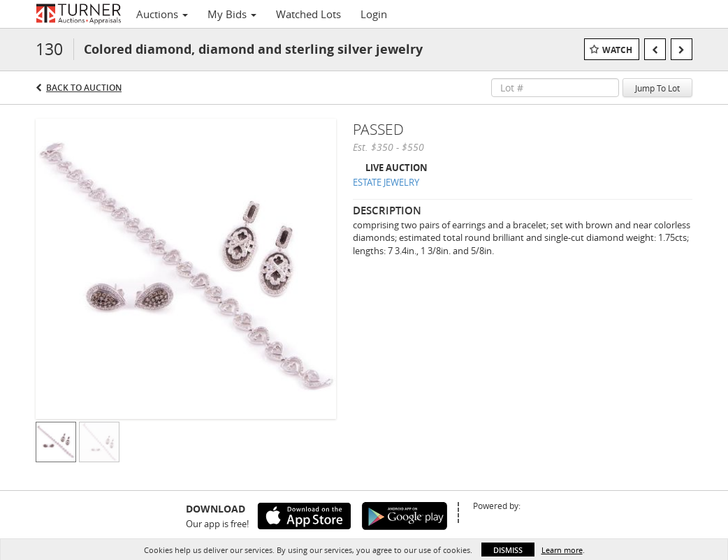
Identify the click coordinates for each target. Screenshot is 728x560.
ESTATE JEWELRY (386, 182)
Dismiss (508, 550)
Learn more (562, 550)
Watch (617, 50)
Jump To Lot (657, 88)
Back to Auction (84, 88)
